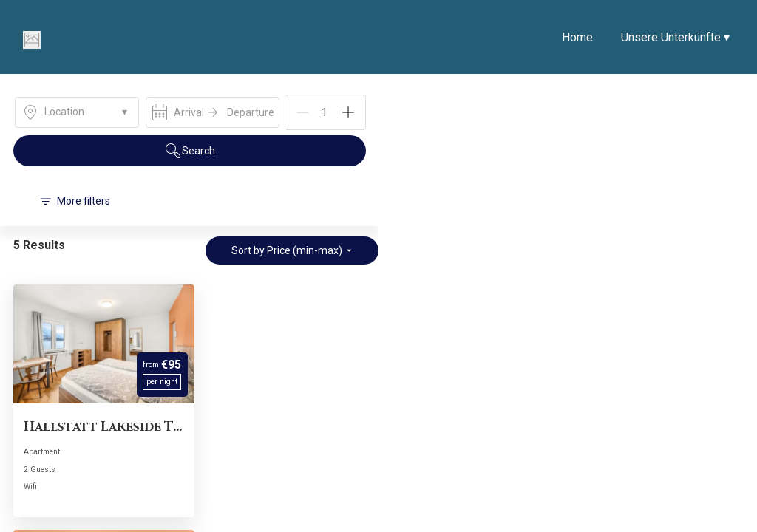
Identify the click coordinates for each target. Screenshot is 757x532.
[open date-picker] (213, 112)
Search (190, 151)
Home (577, 37)
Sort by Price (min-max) (292, 250)
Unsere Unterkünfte (675, 37)
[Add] (348, 112)
